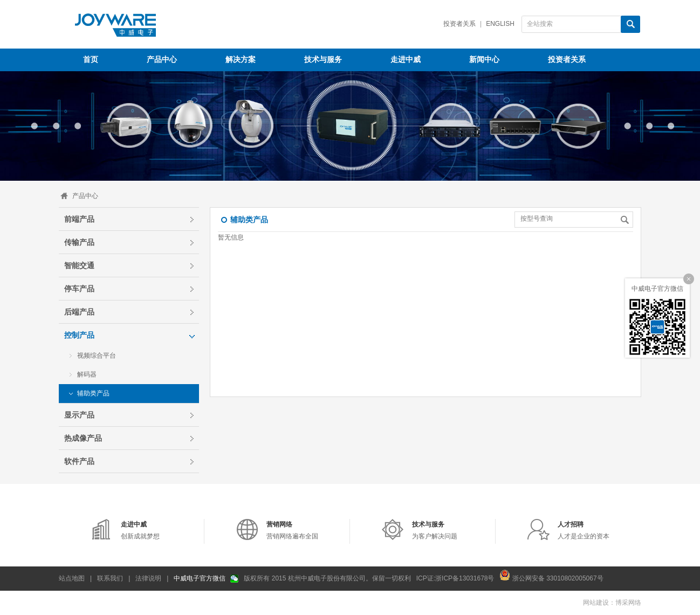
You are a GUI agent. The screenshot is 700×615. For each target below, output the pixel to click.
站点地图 (72, 578)
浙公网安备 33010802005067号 (551, 575)
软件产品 (79, 461)
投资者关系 (459, 24)
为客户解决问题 (435, 530)
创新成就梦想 (140, 530)
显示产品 (79, 415)
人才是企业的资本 (584, 530)
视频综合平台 (97, 356)
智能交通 (79, 265)
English (500, 24)
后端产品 (79, 312)
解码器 (87, 374)
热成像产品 (83, 438)
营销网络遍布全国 (292, 530)
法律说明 (148, 578)
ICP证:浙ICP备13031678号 (455, 578)
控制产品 (79, 335)
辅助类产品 (93, 393)
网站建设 (596, 603)
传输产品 (79, 242)
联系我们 (110, 578)
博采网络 (628, 603)
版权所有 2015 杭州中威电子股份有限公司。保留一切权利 (327, 578)
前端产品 (79, 219)
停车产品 (79, 289)
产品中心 (85, 196)
